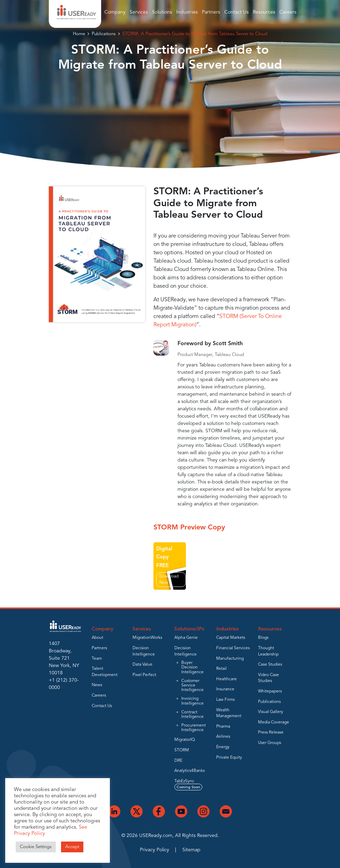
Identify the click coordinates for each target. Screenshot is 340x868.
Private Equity (229, 758)
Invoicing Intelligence (192, 701)
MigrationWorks (147, 638)
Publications (104, 34)
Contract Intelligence (192, 715)
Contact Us (236, 12)
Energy (223, 747)
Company (115, 12)
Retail (221, 669)
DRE (178, 761)
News (97, 685)
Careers (288, 12)
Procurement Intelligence (194, 728)
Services (139, 12)
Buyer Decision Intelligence (192, 667)
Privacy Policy (154, 850)
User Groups (270, 743)
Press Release (271, 733)
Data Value (142, 665)
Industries (187, 12)
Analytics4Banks (190, 771)
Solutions (162, 12)
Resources (264, 12)
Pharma (223, 727)
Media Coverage (274, 722)
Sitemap (191, 850)
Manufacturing (230, 659)
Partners (211, 12)
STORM (182, 750)
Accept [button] (72, 847)
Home (79, 34)
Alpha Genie (186, 638)
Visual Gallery (271, 712)
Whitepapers (270, 691)
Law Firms (225, 700)
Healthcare (226, 679)
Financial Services (233, 648)
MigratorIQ (185, 740)
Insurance (225, 689)
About (97, 638)
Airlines (223, 737)
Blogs (263, 638)
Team (97, 659)
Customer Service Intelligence (192, 685)
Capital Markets (231, 638)
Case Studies (270, 665)
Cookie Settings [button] (36, 847)
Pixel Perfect (144, 675)
